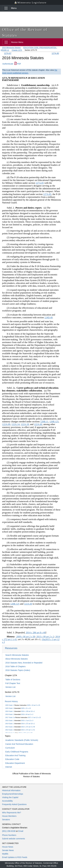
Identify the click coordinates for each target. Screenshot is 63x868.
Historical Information (11, 790)
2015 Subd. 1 (10, 721)
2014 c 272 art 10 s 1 (28, 724)
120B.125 (54, 422)
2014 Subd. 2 (10, 727)
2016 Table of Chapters (15, 666)
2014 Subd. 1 (10, 724)
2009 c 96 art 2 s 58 (26, 637)
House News (8, 847)
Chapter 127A (17, 50)
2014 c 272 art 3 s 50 (25, 733)
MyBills (5, 854)
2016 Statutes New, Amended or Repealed (24, 663)
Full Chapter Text (13, 683)
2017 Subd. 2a (10, 717)
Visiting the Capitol (10, 797)
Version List (10, 687)
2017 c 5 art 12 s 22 (34, 717)
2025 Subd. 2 (10, 705)
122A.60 (38, 424)
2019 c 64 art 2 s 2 (27, 714)
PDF (18, 64)
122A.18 (25, 424)
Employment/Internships (13, 794)
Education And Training (15, 755)
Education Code (12, 759)
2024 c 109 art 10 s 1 (28, 711)
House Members (9, 816)
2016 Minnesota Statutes (11, 48)
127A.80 (55, 53)
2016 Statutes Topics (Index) (18, 670)
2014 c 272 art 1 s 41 (28, 730)
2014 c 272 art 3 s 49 (28, 727)
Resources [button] (11, 648)
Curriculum (10, 748)
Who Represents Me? (12, 813)
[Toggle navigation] (6, 8)
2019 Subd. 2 (10, 714)
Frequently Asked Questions (14, 804)
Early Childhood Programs (17, 752)
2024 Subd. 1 (10, 711)
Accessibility (7, 801)
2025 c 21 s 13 (26, 708)
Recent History (11, 701)
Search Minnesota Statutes (17, 655)
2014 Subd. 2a (10, 733)
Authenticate (8, 64)
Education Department (15, 763)
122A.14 (16, 424)
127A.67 (8, 53)
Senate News (8, 850)
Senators (6, 820)
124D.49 (48, 317)
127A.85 (40, 183)
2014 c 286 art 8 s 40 (36, 633)
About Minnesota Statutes (16, 659)
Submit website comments (13, 839)
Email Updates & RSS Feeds (15, 857)
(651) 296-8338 (9, 831)
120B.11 (44, 422)
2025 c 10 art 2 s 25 (33, 705)
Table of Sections (13, 680)
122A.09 (6, 424)
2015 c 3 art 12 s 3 (27, 721)
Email (21, 831)
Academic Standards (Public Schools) (22, 740)
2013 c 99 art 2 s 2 (45, 637)
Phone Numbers (9, 835)
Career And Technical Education (19, 744)
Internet (9, 767)
